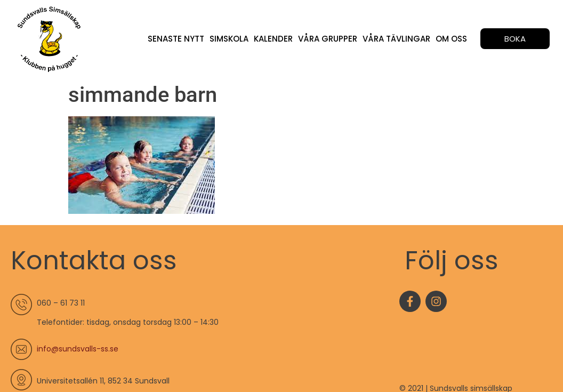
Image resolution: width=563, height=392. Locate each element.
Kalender (273, 39)
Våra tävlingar (396, 39)
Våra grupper (328, 39)
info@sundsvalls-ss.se (78, 349)
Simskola (229, 39)
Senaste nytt (176, 39)
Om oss (451, 39)
